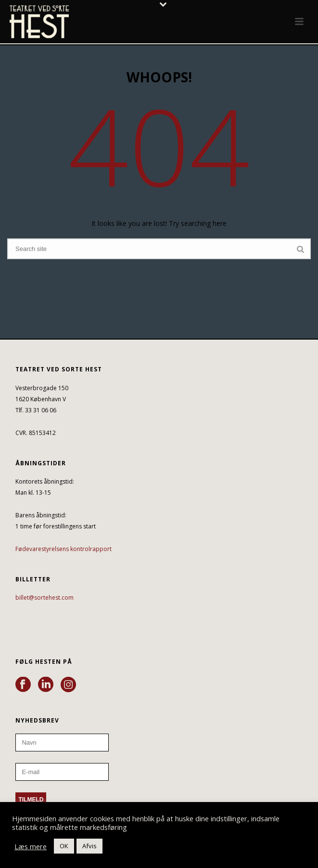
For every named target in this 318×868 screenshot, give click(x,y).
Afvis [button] (89, 846)
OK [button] (64, 846)
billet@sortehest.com (45, 598)
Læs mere (31, 846)
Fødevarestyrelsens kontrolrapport (64, 549)
